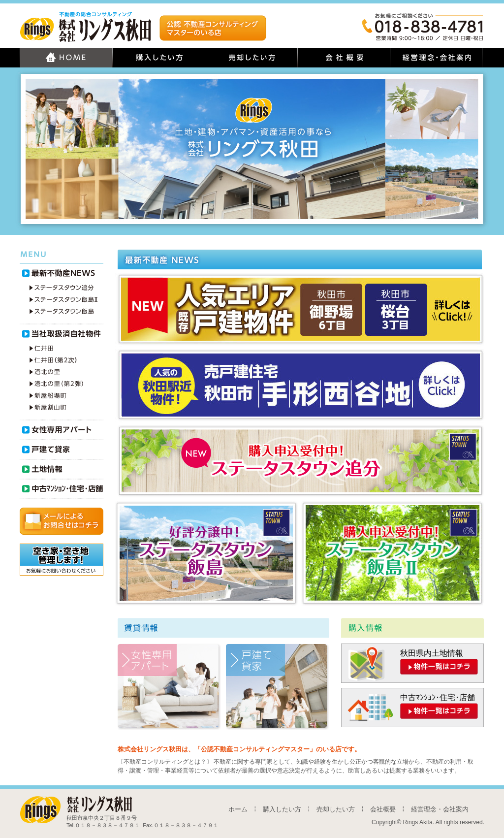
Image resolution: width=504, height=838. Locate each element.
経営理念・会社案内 (440, 809)
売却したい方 (336, 809)
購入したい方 (282, 809)
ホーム (238, 809)
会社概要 (383, 809)
